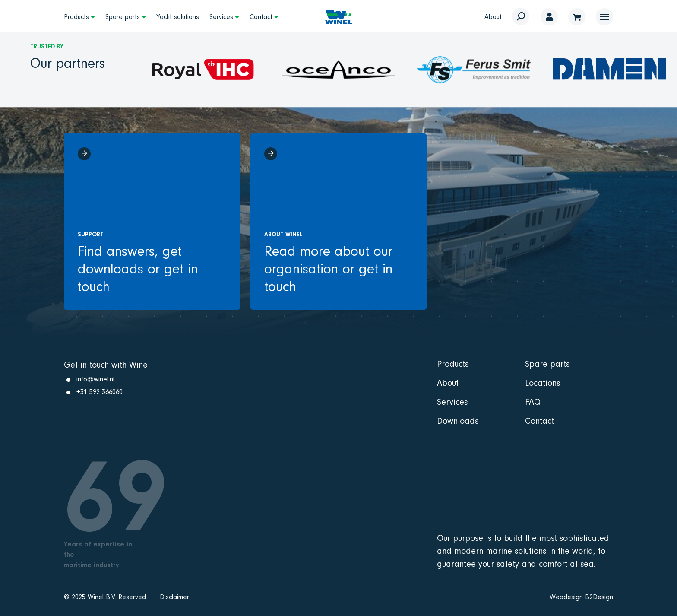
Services (221, 17)
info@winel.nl (95, 379)
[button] (604, 17)
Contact (261, 17)
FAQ (533, 402)
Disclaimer (174, 597)
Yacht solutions (178, 17)
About (493, 17)
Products (76, 17)
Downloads (458, 421)
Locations (543, 383)
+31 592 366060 (100, 392)
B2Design (599, 597)
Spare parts (123, 17)
